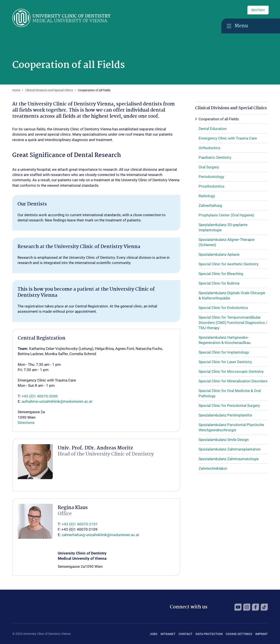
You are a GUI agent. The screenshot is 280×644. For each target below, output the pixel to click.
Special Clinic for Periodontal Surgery (229, 406)
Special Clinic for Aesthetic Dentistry (229, 264)
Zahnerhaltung (210, 205)
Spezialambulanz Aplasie (219, 254)
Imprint (262, 634)
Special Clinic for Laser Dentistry (225, 362)
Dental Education (213, 129)
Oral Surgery (209, 167)
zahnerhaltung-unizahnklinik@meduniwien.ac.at (100, 535)
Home (16, 90)
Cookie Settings (239, 634)
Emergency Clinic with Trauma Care (228, 138)
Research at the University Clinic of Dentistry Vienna (79, 247)
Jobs (154, 634)
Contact (185, 634)
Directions (26, 423)
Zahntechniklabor (213, 468)
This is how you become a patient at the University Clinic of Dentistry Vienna (86, 292)
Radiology (207, 196)
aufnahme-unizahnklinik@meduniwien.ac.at (57, 401)
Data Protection (209, 634)
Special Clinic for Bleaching (221, 274)
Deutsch (258, 10)
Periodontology (211, 177)
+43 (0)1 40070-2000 (40, 396)
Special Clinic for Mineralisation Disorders (233, 381)
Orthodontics (210, 148)
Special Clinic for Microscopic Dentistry (231, 371)
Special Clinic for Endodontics (223, 308)
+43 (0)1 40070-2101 (80, 524)
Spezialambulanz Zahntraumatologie (229, 459)
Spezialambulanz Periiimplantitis (225, 415)
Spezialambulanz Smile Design (224, 440)
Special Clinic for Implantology (224, 352)
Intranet (168, 634)
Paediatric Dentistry (215, 157)
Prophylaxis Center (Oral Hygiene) (226, 215)
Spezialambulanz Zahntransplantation (230, 449)
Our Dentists (32, 204)
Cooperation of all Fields (219, 119)
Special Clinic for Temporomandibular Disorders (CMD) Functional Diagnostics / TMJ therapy (233, 323)
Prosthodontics (212, 186)
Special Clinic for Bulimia (219, 283)
